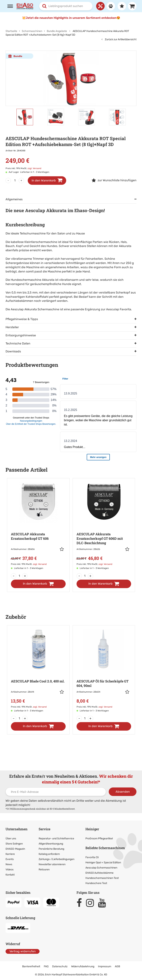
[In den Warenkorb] (38, 584)
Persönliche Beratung (51, 849)
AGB (117, 966)
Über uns (11, 839)
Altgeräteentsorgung (51, 844)
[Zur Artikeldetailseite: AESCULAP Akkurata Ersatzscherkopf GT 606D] (104, 526)
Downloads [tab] (13, 351)
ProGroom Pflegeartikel (99, 839)
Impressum (105, 966)
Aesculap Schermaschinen (101, 868)
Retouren (44, 870)
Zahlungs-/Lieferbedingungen (56, 859)
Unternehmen (17, 829)
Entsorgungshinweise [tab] (21, 335)
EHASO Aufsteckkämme (99, 873)
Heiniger (92, 829)
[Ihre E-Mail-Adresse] (56, 792)
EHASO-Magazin (15, 849)
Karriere (10, 854)
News (9, 864)
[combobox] (66, 6)
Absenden (123, 792)
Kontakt (10, 875)
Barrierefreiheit (31, 966)
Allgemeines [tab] (14, 199)
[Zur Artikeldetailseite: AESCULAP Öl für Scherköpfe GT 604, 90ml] (104, 671)
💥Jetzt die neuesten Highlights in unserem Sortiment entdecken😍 (71, 18)
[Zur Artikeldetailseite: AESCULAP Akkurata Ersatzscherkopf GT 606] (38, 526)
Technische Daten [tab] (18, 343)
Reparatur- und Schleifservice (56, 839)
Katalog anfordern (49, 854)
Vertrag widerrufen (23, 951)
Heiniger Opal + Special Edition (103, 863)
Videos (10, 870)
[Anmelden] (110, 6)
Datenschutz (60, 966)
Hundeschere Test (96, 883)
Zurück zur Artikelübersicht (119, 39)
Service (44, 829)
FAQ (46, 966)
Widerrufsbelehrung (83, 966)
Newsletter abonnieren (52, 864)
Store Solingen (14, 844)
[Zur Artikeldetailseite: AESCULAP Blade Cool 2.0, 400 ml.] (38, 671)
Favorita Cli (92, 857)
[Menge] (15, 181)
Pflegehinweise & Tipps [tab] (22, 319)
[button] (63, 549)
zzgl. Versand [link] (34, 168)
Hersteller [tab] (12, 327)
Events (10, 859)
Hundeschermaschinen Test (102, 878)
